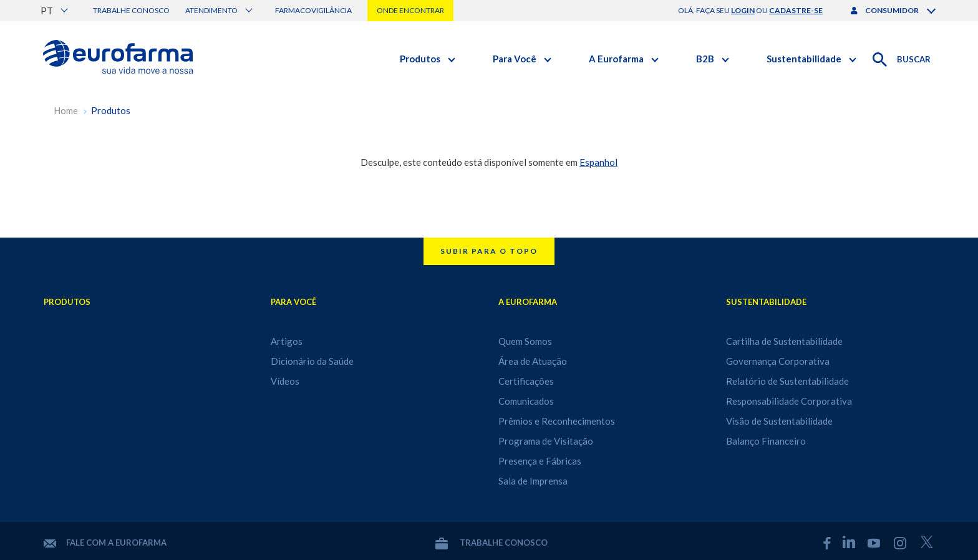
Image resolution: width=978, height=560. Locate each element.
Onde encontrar (410, 10)
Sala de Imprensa (533, 481)
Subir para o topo (489, 251)
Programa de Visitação (546, 441)
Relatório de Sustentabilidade (787, 381)
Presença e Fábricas (540, 461)
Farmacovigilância (313, 10)
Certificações (526, 381)
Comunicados (526, 401)
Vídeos (285, 381)
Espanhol (598, 162)
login (743, 10)
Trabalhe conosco (131, 10)
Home (66, 110)
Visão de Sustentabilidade (779, 421)
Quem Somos (525, 341)
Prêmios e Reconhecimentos (557, 421)
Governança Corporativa (778, 361)
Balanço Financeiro (766, 441)
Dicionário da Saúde (312, 361)
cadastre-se (796, 10)
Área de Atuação (533, 361)
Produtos (111, 110)
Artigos (287, 341)
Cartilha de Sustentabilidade (784, 341)
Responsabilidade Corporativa (789, 401)
